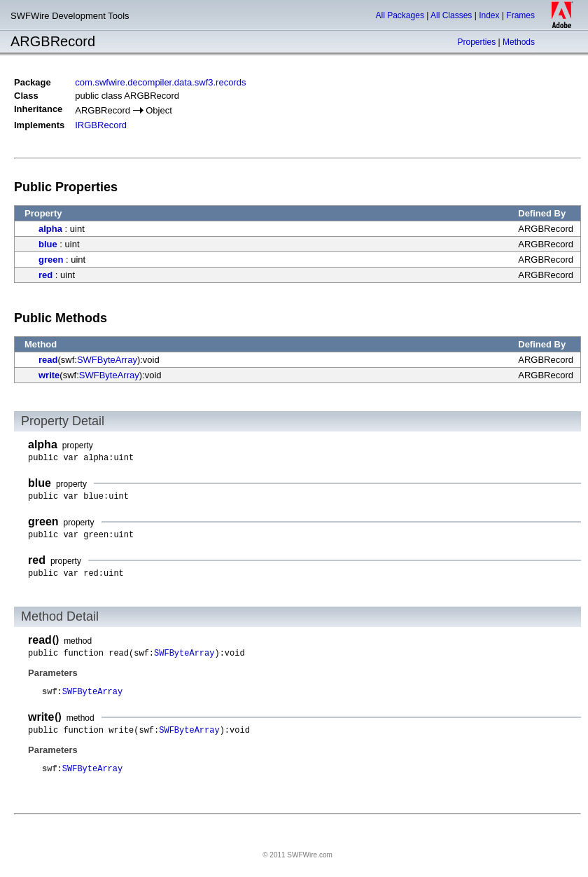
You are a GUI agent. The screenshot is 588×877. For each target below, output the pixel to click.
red (45, 275)
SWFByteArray (107, 360)
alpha (50, 229)
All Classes (451, 15)
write (49, 375)
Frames (520, 15)
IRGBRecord (101, 125)
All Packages (400, 15)
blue (48, 244)
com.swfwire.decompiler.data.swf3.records (160, 82)
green (51, 260)
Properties (476, 42)
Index (489, 15)
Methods (519, 42)
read (48, 360)
